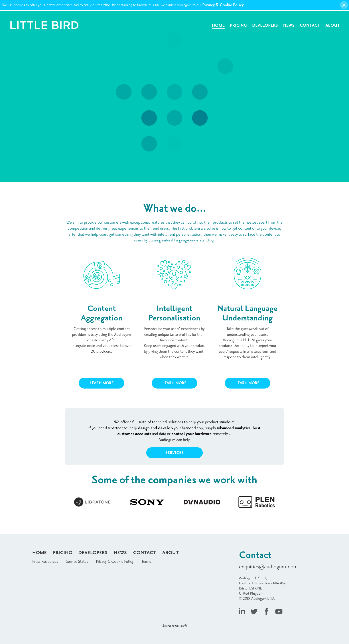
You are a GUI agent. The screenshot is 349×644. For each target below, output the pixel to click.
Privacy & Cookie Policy (223, 5)
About (333, 25)
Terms (146, 562)
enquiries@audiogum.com (268, 567)
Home (218, 25)
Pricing (238, 25)
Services (174, 453)
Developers (265, 25)
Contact (310, 25)
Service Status (77, 562)
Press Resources (45, 562)
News (289, 25)
